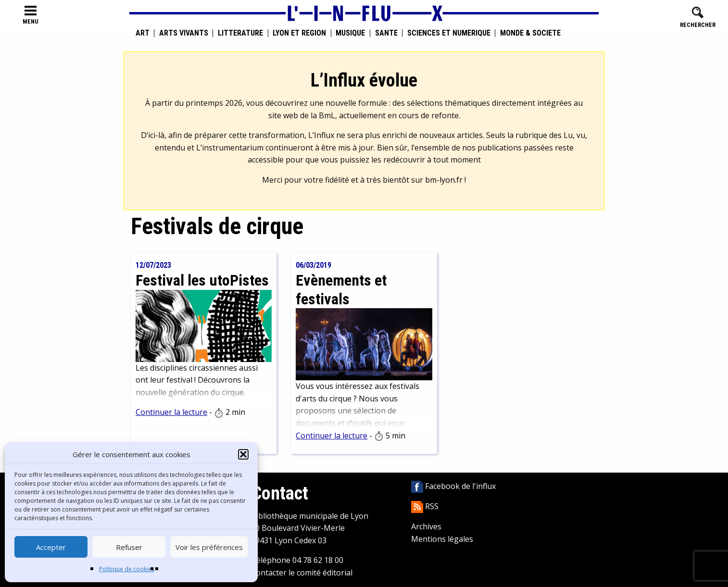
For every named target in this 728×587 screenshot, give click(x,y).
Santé (386, 33)
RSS (425, 506)
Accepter (51, 547)
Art (143, 33)
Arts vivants (184, 33)
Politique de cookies (127, 569)
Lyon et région (299, 33)
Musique (350, 33)
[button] (243, 454)
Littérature (240, 33)
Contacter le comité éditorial (302, 573)
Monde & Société (530, 33)
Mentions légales (442, 539)
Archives (426, 526)
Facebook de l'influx (453, 486)
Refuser (129, 547)
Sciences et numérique (449, 33)
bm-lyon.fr (444, 180)
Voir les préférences (209, 547)
